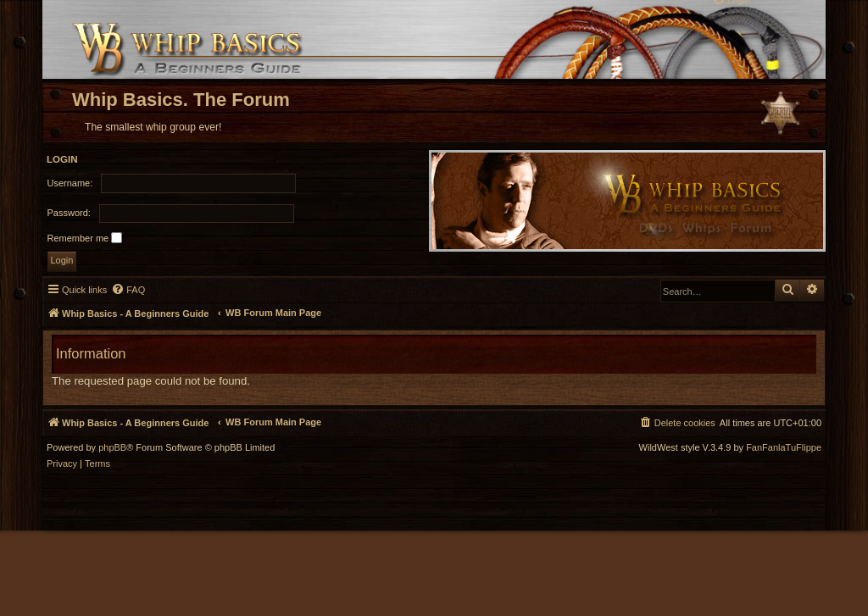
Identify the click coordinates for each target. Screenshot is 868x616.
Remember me (85, 238)
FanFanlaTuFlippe (784, 448)
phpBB (112, 448)
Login (62, 159)
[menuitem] (128, 290)
